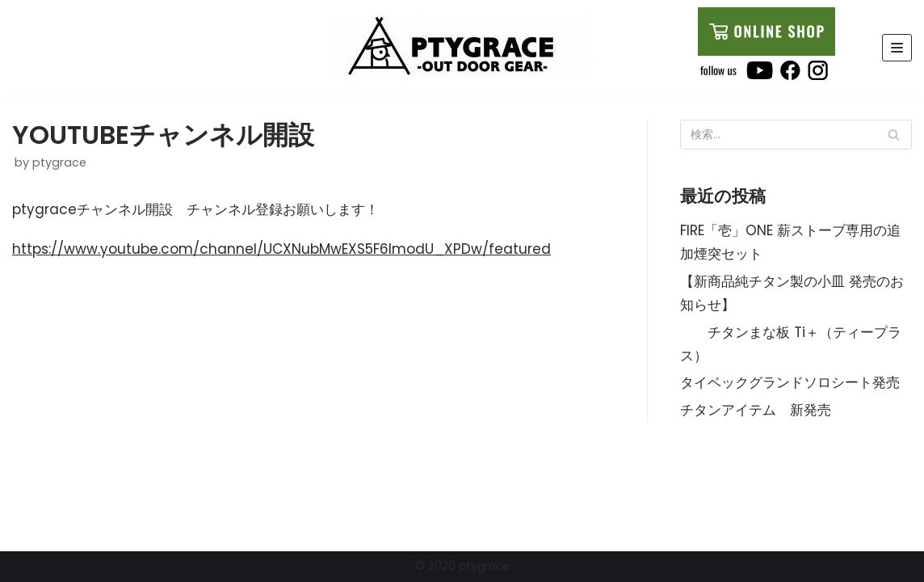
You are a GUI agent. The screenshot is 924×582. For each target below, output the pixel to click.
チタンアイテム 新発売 (756, 410)
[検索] (894, 135)
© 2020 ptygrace (462, 566)
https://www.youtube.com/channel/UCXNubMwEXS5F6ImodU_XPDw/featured (281, 249)
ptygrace (59, 162)
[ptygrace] (462, 48)
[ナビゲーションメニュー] (897, 48)
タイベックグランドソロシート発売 (790, 382)
